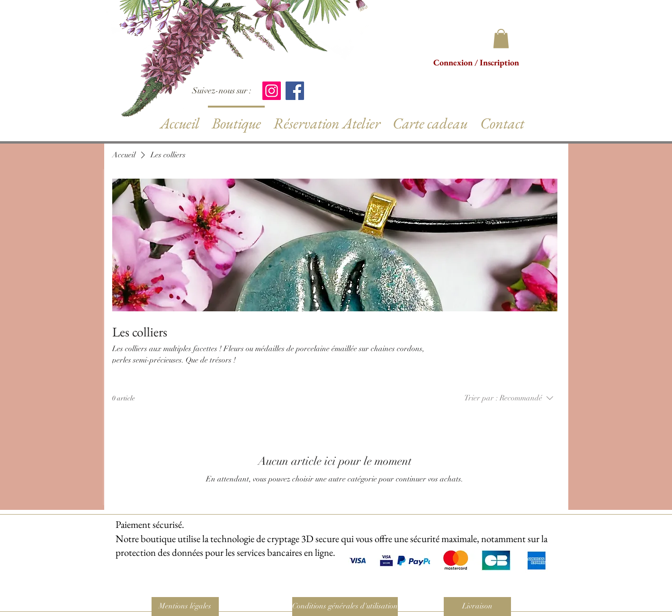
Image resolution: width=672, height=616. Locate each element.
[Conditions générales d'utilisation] (345, 607)
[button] (501, 39)
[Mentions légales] (185, 607)
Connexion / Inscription (476, 62)
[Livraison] (477, 607)
